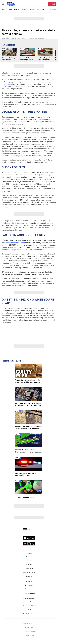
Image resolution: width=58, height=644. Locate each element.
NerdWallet (5, 38)
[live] (52, 4)
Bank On (31, 198)
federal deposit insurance (15, 243)
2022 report (7, 84)
